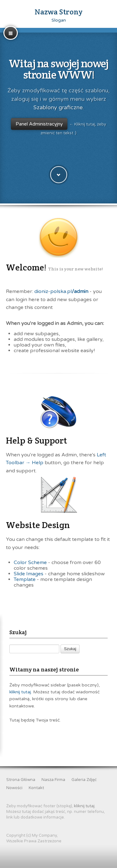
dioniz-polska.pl (61, 291)
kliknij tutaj (20, 692)
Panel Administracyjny (39, 124)
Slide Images (29, 574)
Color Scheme (30, 562)
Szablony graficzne (58, 107)
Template (25, 579)
